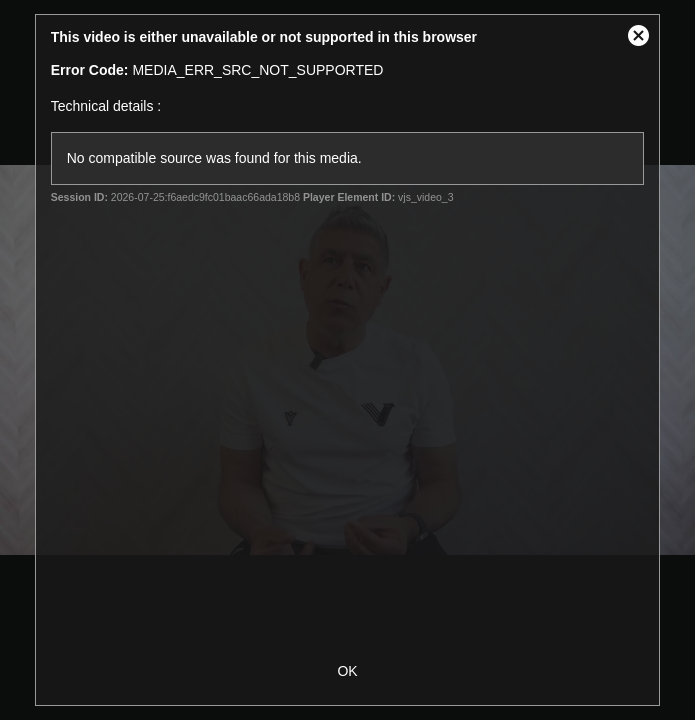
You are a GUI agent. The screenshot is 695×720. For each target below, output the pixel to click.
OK (347, 671)
